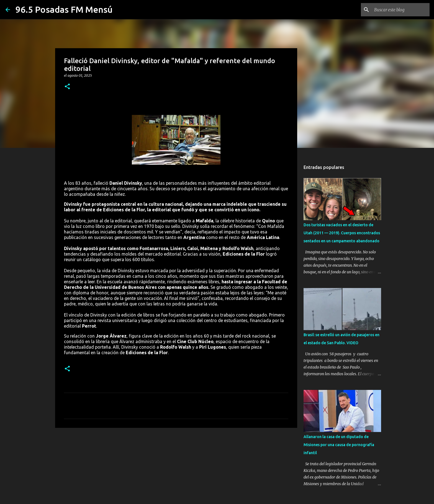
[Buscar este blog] (400, 10)
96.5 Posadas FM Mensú (64, 9)
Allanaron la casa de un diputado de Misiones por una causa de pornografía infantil (339, 445)
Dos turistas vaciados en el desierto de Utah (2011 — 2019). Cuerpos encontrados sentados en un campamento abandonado (342, 233)
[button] (67, 87)
